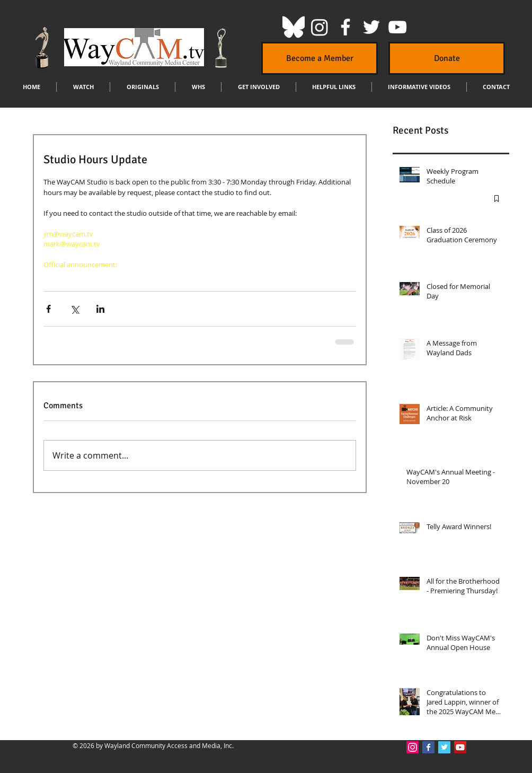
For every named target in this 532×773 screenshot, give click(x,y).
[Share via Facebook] (48, 309)
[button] (83, 87)
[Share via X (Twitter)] (74, 309)
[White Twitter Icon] (371, 27)
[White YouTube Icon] (397, 27)
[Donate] (447, 58)
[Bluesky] (294, 27)
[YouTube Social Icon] (460, 747)
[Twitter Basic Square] (444, 747)
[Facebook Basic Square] (428, 747)
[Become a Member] (320, 58)
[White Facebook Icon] (345, 27)
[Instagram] (320, 27)
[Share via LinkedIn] (100, 309)
